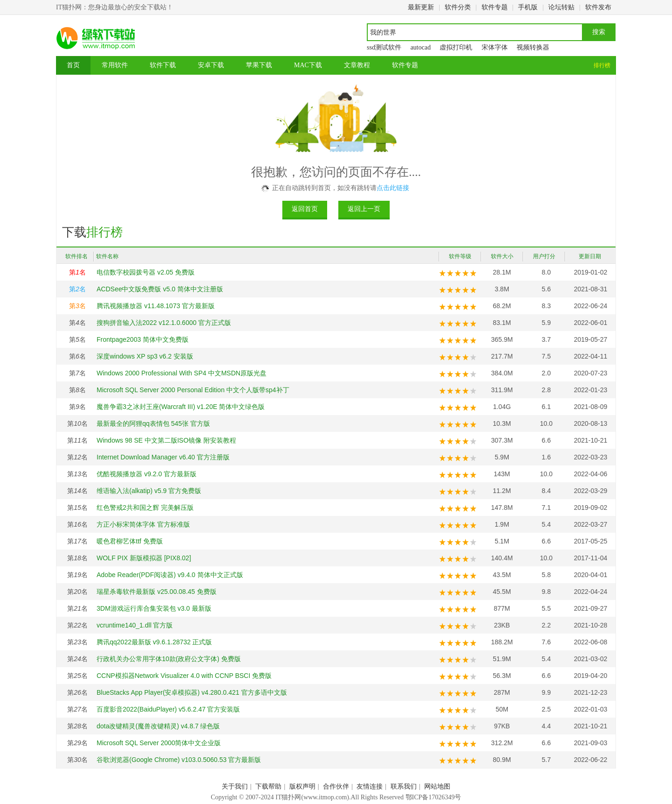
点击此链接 (393, 188)
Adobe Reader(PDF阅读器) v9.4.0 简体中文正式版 (170, 575)
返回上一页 (364, 209)
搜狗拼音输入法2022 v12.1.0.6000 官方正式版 (164, 323)
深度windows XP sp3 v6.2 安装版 (145, 356)
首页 (73, 65)
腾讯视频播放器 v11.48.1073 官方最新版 (156, 306)
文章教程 (357, 65)
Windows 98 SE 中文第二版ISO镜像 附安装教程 (166, 440)
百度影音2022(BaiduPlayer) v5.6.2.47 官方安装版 (168, 709)
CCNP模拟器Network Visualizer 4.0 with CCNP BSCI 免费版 (184, 676)
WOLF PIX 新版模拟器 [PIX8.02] (144, 558)
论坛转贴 (561, 7)
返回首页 (305, 209)
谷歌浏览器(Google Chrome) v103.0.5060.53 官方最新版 (179, 760)
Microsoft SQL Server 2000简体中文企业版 (159, 743)
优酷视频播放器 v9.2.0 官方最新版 (147, 474)
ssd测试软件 (384, 47)
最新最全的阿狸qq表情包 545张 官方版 (153, 423)
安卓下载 (211, 65)
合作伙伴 (336, 786)
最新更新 (421, 7)
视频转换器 (533, 47)
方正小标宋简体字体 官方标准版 (143, 524)
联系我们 (404, 786)
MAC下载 (308, 65)
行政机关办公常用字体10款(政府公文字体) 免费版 (169, 659)
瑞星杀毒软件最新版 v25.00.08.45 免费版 (157, 592)
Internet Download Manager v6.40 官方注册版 (163, 457)
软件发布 (598, 7)
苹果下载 (259, 65)
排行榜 (602, 65)
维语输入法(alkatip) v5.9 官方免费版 (149, 491)
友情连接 (370, 786)
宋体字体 (495, 47)
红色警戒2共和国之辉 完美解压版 (145, 508)
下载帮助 (268, 786)
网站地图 (437, 786)
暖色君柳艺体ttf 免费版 (130, 541)
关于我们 (235, 786)
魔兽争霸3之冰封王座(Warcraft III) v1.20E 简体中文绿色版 (181, 407)
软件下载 (163, 65)
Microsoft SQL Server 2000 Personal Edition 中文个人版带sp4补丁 (193, 390)
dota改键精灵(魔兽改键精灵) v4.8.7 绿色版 (158, 726)
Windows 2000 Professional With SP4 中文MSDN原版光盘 (182, 373)
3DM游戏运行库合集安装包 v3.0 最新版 (154, 608)
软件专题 (495, 7)
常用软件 (115, 65)
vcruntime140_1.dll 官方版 (135, 625)
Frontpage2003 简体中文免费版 (143, 339)
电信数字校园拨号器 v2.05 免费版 (146, 272)
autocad (420, 47)
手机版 (528, 7)
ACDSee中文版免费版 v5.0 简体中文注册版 (160, 289)
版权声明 (302, 786)
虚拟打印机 (456, 47)
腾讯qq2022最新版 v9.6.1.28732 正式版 (154, 642)
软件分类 (458, 7)
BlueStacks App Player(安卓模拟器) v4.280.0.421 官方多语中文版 (192, 692)
